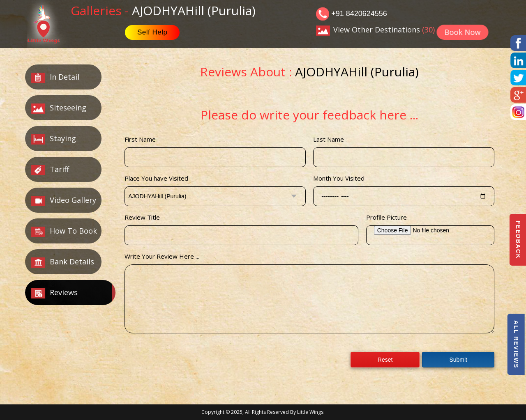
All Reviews (516, 345)
